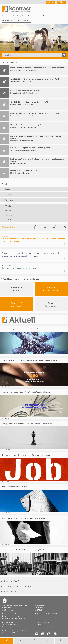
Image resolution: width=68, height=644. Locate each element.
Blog (28, 20)
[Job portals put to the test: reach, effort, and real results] (34, 467)
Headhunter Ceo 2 (10, 581)
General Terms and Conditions (47, 627)
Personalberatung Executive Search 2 (17, 586)
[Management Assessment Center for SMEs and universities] (34, 436)
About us (18, 20)
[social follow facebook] (43, 634)
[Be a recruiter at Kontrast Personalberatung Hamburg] (34, 562)
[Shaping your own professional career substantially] (34, 530)
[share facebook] (34, 641)
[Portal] (35, 10)
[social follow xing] (37, 634)
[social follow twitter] (49, 634)
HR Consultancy (16, 16)
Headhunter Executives (11, 591)
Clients (12, 20)
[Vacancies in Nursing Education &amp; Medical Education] (34, 404)
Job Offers (5, 20)
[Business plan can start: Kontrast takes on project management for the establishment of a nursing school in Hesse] (34, 255)
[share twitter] (48, 641)
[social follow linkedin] (55, 634)
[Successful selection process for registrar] (34, 269)
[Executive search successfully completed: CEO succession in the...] (34, 373)
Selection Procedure (29, 16)
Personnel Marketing (43, 16)
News (24, 20)
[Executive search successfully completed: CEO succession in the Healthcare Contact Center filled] (34, 241)
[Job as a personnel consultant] (34, 499)
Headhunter (6, 16)
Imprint (39, 625)
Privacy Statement (42, 622)
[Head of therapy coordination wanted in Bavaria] (34, 341)
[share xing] (20, 641)
